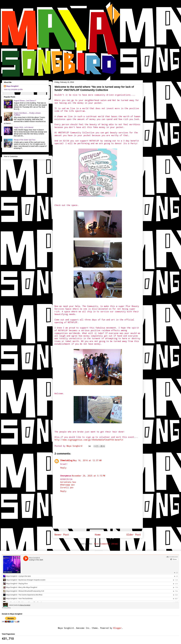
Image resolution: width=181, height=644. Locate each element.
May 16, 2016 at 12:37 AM (87, 460)
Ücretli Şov (67, 487)
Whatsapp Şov (68, 485)
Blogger (118, 628)
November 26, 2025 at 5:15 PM (89, 476)
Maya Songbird (75, 446)
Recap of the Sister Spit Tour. (25, 140)
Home (98, 535)
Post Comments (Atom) (106, 544)
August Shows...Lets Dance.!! (25, 101)
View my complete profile (13, 89)
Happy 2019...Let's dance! (24, 127)
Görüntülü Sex (68, 482)
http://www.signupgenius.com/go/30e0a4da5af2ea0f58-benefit (89, 440)
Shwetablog (66, 460)
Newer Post (62, 535)
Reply (63, 468)
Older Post (134, 535)
